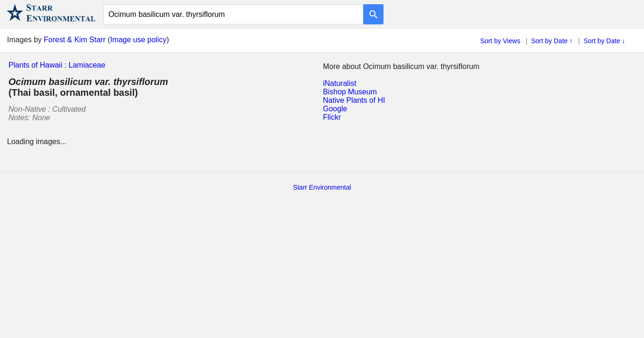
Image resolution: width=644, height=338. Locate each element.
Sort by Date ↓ (604, 41)
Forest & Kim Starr (75, 40)
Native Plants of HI (354, 100)
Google (335, 109)
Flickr (332, 117)
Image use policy (138, 40)
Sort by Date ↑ (552, 41)
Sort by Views (500, 41)
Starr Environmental (322, 187)
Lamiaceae (87, 65)
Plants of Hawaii (35, 65)
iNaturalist (340, 83)
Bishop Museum (350, 92)
